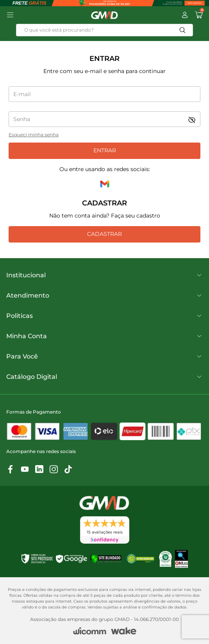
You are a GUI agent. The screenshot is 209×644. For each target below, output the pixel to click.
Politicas (104, 316)
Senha (22, 119)
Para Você (104, 357)
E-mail (22, 94)
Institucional (104, 275)
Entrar (105, 150)
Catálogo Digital (104, 377)
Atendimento (104, 296)
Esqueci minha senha (34, 135)
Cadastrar (104, 234)
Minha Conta (104, 336)
